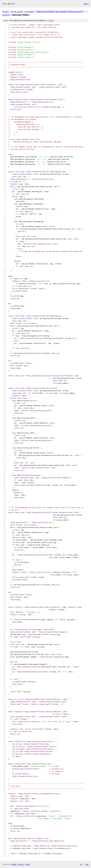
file (51, 21)
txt (81, 864)
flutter (6, 11)
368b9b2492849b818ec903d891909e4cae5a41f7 (60, 11)
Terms (27, 864)
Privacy (21, 864)
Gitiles (14, 864)
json (87, 864)
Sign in (86, 4)
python (6, 15)
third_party (17, 11)
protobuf (29, 11)
